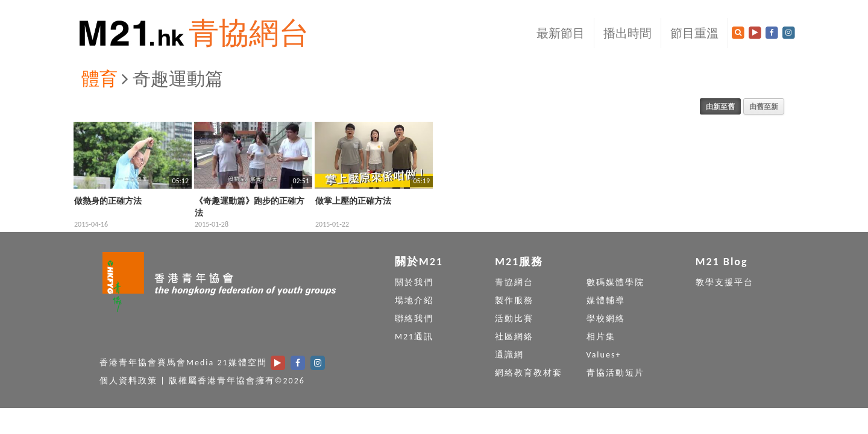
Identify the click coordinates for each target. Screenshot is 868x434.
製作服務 (514, 300)
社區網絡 (514, 337)
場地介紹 (414, 300)
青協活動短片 (615, 373)
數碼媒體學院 (615, 282)
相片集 (601, 337)
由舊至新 (764, 106)
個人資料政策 (128, 381)
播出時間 (627, 33)
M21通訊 (414, 337)
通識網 (509, 355)
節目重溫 (694, 33)
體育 (99, 79)
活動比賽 (514, 319)
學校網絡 (606, 319)
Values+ (604, 355)
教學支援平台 (725, 282)
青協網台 (249, 33)
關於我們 (414, 282)
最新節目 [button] (561, 33)
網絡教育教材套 (529, 373)
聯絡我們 (414, 319)
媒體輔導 (606, 300)
